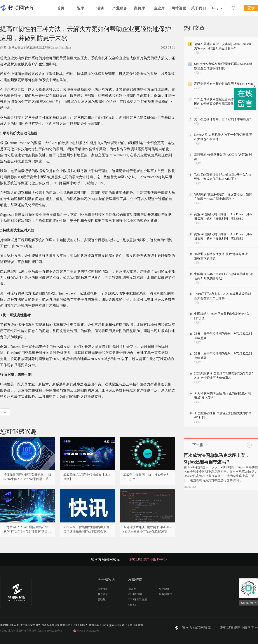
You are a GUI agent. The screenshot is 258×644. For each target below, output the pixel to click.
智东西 (132, 589)
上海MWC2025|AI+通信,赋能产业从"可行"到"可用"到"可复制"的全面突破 (27, 530)
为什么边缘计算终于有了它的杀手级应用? (222, 119)
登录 (251, 8)
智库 (80, 8)
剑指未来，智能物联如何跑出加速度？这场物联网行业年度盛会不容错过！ (86, 530)
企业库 (159, 8)
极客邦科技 (166, 594)
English (218, 8)
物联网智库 (21, 8)
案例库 (140, 8)
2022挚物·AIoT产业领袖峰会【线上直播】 (87, 477)
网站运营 (179, 8)
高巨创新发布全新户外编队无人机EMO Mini (224, 84)
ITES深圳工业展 (138, 599)
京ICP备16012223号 (88, 631)
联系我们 (103, 594)
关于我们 (199, 8)
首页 (61, 8)
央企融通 (164, 589)
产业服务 (120, 8)
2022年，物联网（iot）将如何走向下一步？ (146, 477)
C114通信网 (135, 594)
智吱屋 (102, 599)
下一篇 (198, 445)
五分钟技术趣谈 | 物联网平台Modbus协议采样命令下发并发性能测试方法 (147, 530)
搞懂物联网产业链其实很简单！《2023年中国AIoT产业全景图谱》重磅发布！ (27, 477)
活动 (100, 8)
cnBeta (132, 605)
